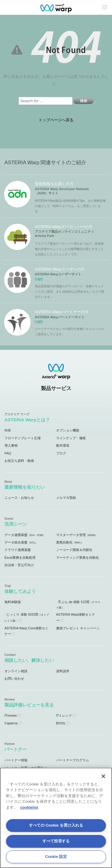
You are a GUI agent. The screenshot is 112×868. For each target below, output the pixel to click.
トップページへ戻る (56, 120)
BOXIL (61, 723)
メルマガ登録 (66, 498)
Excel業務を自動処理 (20, 558)
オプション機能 (68, 430)
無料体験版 (13, 602)
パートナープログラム (73, 760)
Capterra (11, 723)
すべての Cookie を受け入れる (56, 825)
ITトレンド (64, 715)
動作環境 (63, 445)
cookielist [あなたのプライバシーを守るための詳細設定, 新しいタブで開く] (29, 807)
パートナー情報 (16, 760)
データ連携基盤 (25, 535)
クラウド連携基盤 (18, 550)
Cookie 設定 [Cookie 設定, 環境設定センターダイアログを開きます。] (56, 857)
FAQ (8, 453)
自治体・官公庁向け (19, 565)
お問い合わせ (14, 678)
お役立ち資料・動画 (19, 461)
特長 (8, 430)
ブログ (61, 453)
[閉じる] (103, 776)
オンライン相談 (16, 671)
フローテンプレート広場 (23, 438)
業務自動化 (70, 542)
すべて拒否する (56, 841)
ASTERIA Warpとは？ (27, 420)
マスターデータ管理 (77, 535)
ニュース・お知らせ (19, 498)
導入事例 (11, 445)
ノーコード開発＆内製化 (74, 550)
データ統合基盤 (21, 542)
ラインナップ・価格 (71, 438)
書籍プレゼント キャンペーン (78, 628)
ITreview (11, 715)
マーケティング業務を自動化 (78, 558)
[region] (56, 818)
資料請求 (63, 671)
